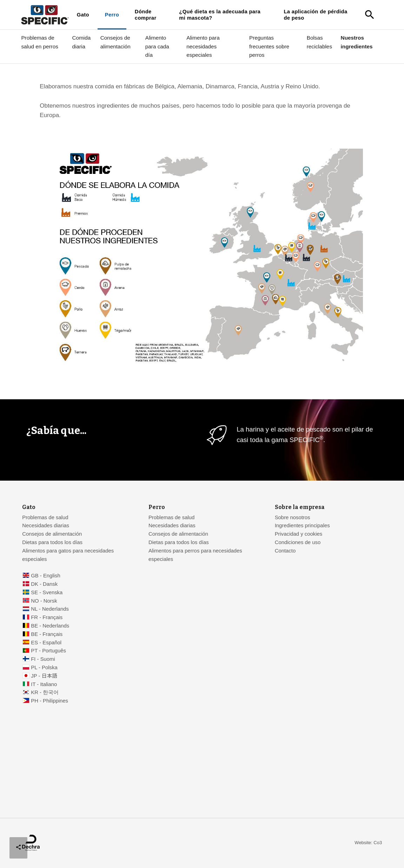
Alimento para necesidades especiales (203, 46)
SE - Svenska (47, 592)
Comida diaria (82, 42)
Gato (83, 15)
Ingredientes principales (302, 525)
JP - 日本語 (44, 676)
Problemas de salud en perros (39, 42)
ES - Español (46, 643)
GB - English (45, 576)
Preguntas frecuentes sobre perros (269, 46)
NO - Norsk (44, 601)
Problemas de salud (45, 517)
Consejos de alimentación (115, 42)
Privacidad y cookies (299, 534)
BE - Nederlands (50, 626)
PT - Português (48, 651)
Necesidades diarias (46, 525)
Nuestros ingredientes (357, 42)
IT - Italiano (44, 684)
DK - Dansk (44, 584)
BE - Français (47, 634)
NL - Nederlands (50, 609)
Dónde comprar (146, 15)
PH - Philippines (49, 701)
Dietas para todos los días (52, 542)
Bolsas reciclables (319, 42)
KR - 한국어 (45, 692)
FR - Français (47, 617)
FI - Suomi (43, 659)
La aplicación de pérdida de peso (315, 15)
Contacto (285, 551)
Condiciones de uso (298, 542)
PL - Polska (44, 667)
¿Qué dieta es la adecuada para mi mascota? (220, 15)
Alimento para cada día (157, 46)
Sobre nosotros (293, 517)
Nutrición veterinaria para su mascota (94, 71)
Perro (112, 15)
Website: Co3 (368, 843)
